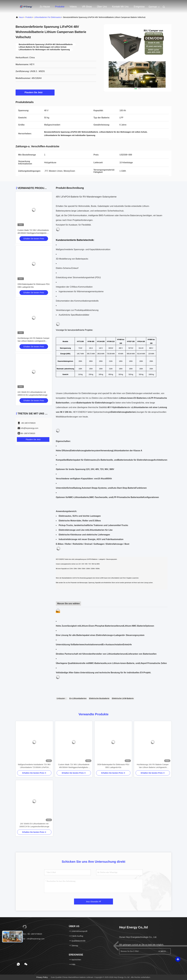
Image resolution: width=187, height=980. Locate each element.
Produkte (60, 7)
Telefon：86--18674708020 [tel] (30, 934)
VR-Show (87, 7)
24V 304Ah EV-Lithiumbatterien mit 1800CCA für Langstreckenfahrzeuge (34, 825)
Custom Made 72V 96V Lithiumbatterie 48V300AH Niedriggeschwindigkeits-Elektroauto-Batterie (33, 233)
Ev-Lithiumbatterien (78, 698)
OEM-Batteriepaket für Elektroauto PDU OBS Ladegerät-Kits (113, 766)
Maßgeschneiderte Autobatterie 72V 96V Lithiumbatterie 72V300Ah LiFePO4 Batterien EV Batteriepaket (34, 766)
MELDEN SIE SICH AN (163, 951)
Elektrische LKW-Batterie (123, 698)
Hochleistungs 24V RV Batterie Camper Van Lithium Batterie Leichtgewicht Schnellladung (34, 341)
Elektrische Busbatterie (99, 698)
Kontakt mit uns (120, 7)
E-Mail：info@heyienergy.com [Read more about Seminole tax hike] (31, 939)
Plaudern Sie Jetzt (35, 92)
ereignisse (139, 7)
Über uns (102, 7)
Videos (73, 7)
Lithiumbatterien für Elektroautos (48, 17)
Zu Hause (45, 7)
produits (29, 17)
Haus (21, 17)
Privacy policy (42, 977)
